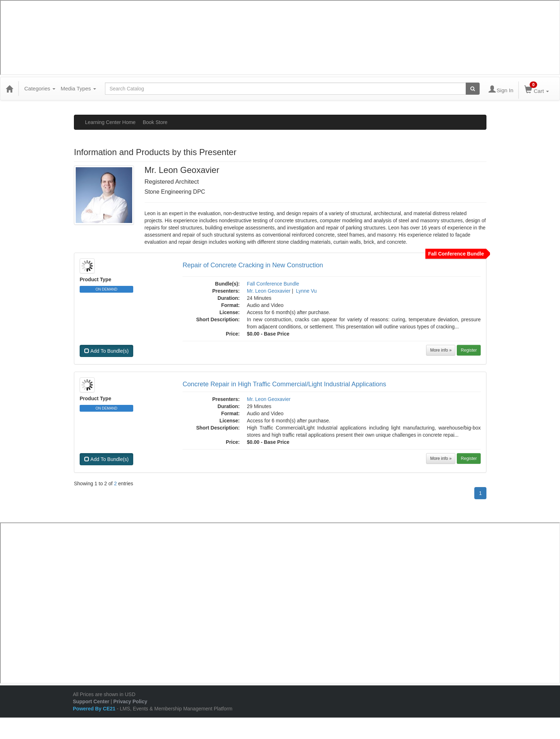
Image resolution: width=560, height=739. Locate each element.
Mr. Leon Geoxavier (269, 291)
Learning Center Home (110, 122)
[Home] (9, 89)
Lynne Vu (306, 291)
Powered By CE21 (95, 709)
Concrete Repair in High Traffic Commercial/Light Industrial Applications (284, 384)
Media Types (78, 88)
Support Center (91, 701)
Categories (40, 88)
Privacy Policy (130, 701)
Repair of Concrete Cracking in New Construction (253, 265)
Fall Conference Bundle (273, 284)
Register (469, 350)
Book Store (155, 122)
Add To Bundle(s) (106, 351)
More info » (441, 350)
